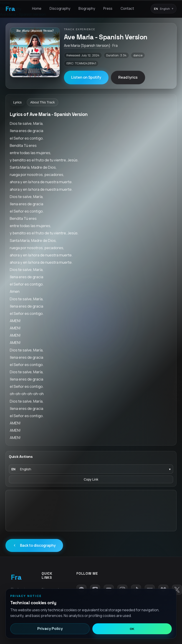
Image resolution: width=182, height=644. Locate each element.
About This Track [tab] (43, 102)
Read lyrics (128, 77)
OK (132, 629)
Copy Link (91, 479)
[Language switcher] (164, 9)
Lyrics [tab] (17, 102)
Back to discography (34, 545)
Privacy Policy (50, 629)
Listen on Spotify (86, 77)
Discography (60, 9)
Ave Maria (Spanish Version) (87, 45)
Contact (127, 9)
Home (37, 9)
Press (108, 9)
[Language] (91, 469)
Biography (87, 9)
